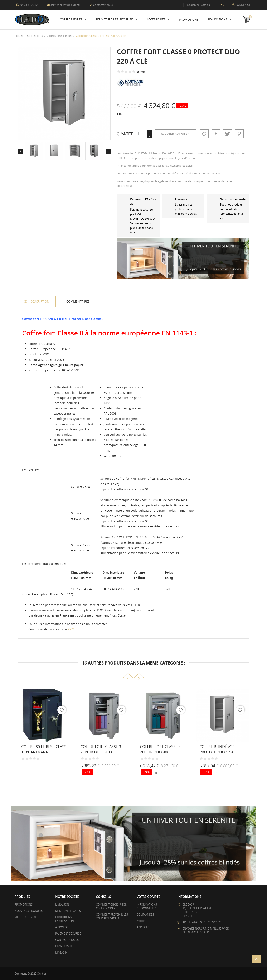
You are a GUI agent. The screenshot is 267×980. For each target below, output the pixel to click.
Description (39, 301)
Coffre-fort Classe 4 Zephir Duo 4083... (160, 749)
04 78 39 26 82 (27, 5)
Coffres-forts (71, 19)
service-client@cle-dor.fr (63, 5)
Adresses (143, 927)
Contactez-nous (101, 5)
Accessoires (156, 19)
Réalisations (218, 19)
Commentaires (78, 301)
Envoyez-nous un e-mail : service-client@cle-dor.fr (206, 930)
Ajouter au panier (175, 134)
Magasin (61, 952)
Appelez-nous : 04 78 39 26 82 (202, 922)
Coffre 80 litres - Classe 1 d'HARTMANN (45, 749)
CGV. (71, 629)
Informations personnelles (147, 906)
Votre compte (148, 897)
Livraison (62, 904)
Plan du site (64, 946)
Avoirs (141, 921)
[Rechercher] (205, 5)
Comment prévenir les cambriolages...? (112, 916)
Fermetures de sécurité (115, 19)
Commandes (145, 914)
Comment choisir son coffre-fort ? (112, 906)
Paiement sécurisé (68, 933)
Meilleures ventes (28, 917)
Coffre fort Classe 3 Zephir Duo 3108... (101, 749)
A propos (62, 927)
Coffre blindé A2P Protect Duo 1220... (218, 749)
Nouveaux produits (29, 911)
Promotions (24, 904)
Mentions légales (68, 911)
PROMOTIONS (189, 20)
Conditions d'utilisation (65, 919)
